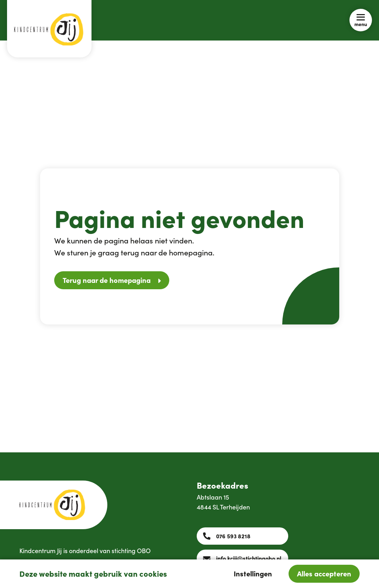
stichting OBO (131, 550)
